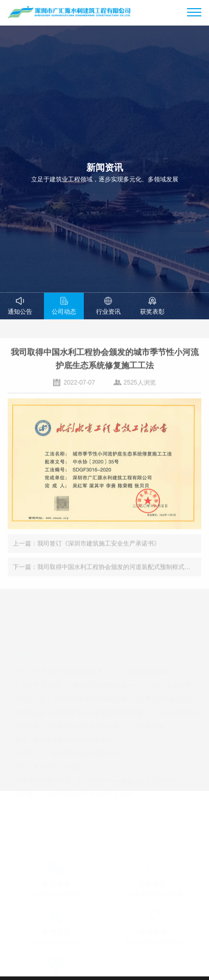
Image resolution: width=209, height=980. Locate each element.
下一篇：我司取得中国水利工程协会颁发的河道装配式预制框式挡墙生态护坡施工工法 (107, 570)
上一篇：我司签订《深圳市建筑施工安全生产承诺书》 (86, 546)
